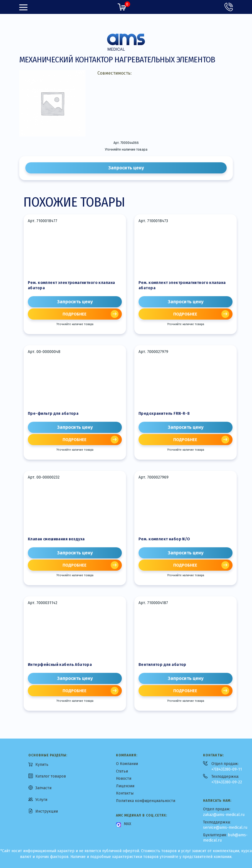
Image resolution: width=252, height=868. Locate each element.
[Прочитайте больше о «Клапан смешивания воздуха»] (75, 565)
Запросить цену (126, 168)
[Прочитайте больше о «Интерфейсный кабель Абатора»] (75, 691)
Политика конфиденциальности (146, 801)
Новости (124, 778)
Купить (42, 765)
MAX (128, 824)
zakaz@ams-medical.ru (224, 815)
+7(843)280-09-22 (227, 782)
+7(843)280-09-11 (227, 769)
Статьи (122, 771)
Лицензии (125, 786)
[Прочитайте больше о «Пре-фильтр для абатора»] (75, 440)
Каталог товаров (51, 776)
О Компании (127, 764)
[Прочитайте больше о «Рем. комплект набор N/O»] (186, 565)
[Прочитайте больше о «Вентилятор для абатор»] (186, 691)
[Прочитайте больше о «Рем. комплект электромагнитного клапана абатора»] (75, 314)
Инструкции (47, 811)
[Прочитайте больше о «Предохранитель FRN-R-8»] (186, 440)
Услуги (41, 800)
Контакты (125, 793)
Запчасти (43, 788)
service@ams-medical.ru (225, 827)
